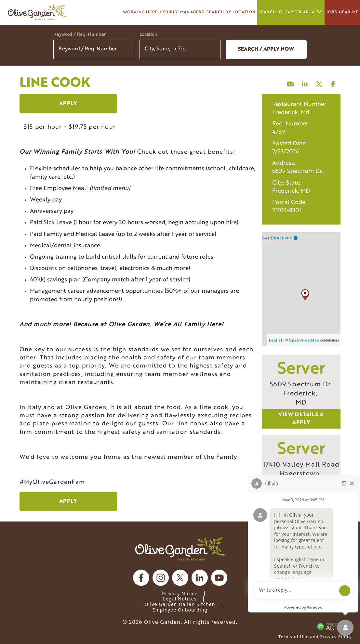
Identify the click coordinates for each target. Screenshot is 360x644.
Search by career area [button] (291, 12)
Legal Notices (180, 599)
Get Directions (280, 238)
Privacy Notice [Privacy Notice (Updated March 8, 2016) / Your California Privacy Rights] (180, 593)
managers (192, 12)
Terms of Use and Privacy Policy (315, 637)
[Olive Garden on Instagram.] (161, 578)
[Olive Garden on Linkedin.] (200, 578)
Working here (140, 12)
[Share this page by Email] (290, 83)
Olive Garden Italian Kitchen (180, 604)
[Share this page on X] (319, 83)
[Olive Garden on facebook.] (141, 578)
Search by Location (231, 12)
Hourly (169, 12)
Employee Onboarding (180, 610)
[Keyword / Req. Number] (94, 49)
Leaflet (276, 340)
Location (148, 35)
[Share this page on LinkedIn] (305, 83)
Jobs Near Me (342, 12)
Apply (68, 104)
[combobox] (180, 49)
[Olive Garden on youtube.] (219, 578)
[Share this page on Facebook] (333, 83)
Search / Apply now (266, 49)
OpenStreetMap (304, 340)
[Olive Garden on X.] (180, 578)
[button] (211, 49)
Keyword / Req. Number (80, 35)
